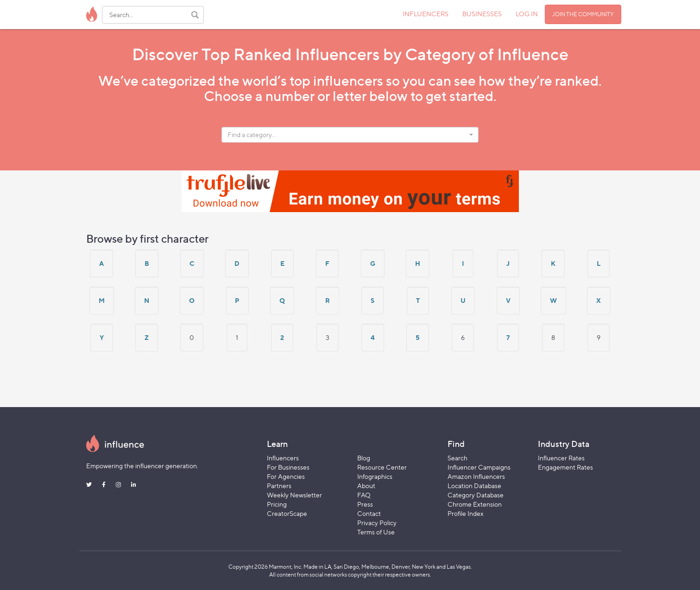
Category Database (476, 495)
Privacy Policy (377, 523)
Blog (364, 458)
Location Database (474, 486)
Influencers (283, 458)
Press (365, 504)
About (366, 486)
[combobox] (350, 135)
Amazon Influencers (476, 476)
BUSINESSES (482, 14)
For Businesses (288, 467)
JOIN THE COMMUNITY (583, 14)
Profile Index (466, 513)
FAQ (364, 495)
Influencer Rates (561, 458)
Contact (369, 513)
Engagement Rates (565, 467)
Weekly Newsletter (294, 495)
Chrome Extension (475, 504)
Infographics (375, 476)
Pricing (277, 504)
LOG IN (527, 14)
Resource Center (382, 467)
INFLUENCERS (426, 14)
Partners (279, 486)
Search (457, 458)
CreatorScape (287, 513)
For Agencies (286, 476)
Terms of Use (376, 532)
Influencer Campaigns (479, 467)
